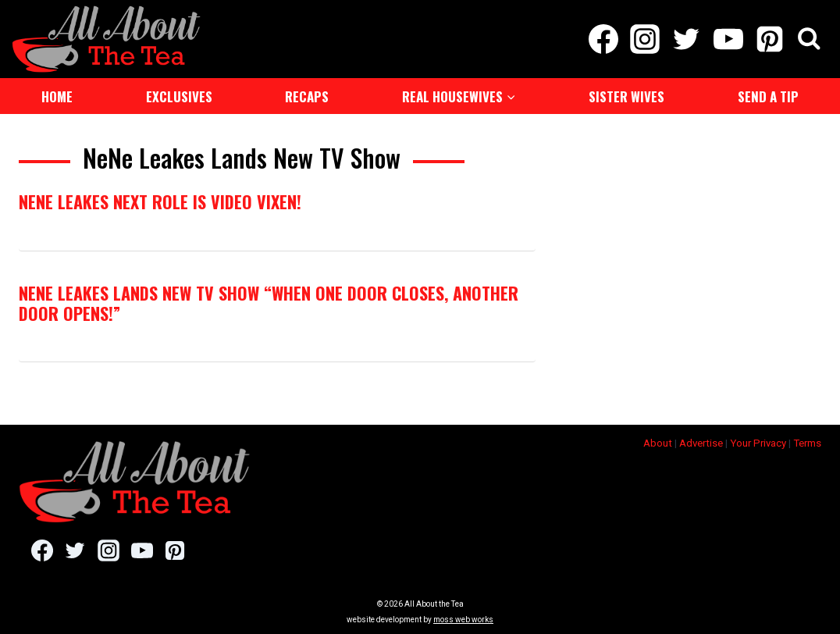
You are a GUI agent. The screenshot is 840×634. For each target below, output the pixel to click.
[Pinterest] (769, 39)
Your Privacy (758, 443)
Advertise (701, 443)
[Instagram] (645, 39)
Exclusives (179, 96)
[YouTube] (728, 39)
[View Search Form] (809, 39)
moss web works (463, 620)
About (658, 443)
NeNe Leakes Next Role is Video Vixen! (160, 201)
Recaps (307, 96)
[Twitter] (687, 39)
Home (57, 96)
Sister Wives (626, 96)
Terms (807, 443)
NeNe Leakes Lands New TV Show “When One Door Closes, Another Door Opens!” (269, 303)
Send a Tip (768, 96)
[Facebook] (603, 39)
